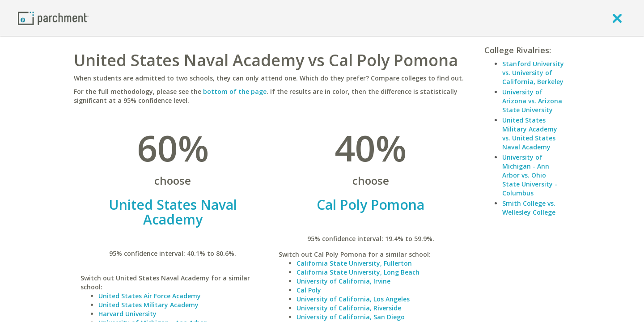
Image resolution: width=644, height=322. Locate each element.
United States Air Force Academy (150, 296)
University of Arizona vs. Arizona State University (532, 101)
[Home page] (53, 18)
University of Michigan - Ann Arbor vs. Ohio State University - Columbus (530, 175)
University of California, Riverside (349, 308)
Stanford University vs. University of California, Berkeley (533, 73)
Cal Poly (309, 290)
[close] (617, 18)
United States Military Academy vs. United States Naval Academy (530, 133)
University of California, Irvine (343, 281)
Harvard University (127, 314)
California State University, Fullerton (354, 263)
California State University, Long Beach (358, 272)
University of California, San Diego (351, 317)
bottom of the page (235, 91)
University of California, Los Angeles (353, 299)
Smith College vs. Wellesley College (529, 208)
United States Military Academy (148, 305)
